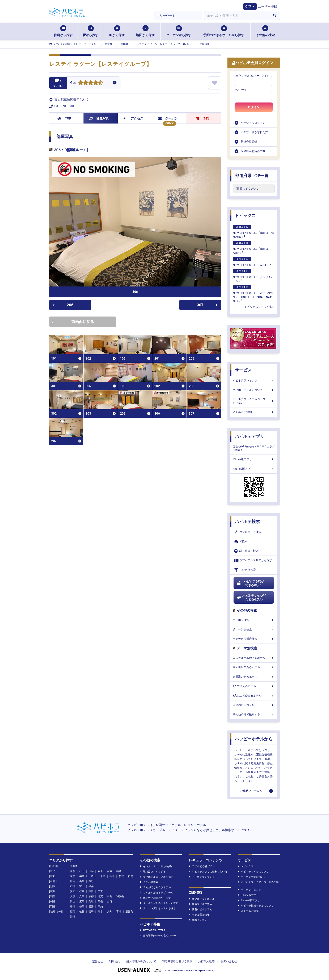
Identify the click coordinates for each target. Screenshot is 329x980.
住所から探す (63, 31)
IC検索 (241, 542)
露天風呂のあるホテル (254, 667)
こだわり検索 (245, 570)
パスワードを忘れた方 (254, 132)
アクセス (133, 118)
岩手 (100, 871)
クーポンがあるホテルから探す (159, 903)
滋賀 (100, 896)
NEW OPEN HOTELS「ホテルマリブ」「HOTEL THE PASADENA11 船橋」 (253, 294)
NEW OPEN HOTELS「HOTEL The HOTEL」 (253, 231)
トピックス (245, 215)
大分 (110, 912)
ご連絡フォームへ (251, 791)
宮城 (110, 871)
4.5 (73, 83)
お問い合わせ (229, 961)
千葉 (103, 876)
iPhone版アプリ (254, 459)
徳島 (82, 906)
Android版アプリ (254, 469)
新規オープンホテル (202, 899)
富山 (82, 886)
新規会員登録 (249, 142)
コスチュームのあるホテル (254, 658)
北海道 (74, 866)
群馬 (131, 876)
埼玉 (94, 876)
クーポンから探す (179, 31)
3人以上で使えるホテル (254, 696)
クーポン (168, 118)
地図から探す (145, 31)
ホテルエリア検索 (248, 532)
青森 (73, 871)
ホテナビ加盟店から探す (155, 898)
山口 (110, 901)
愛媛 (91, 906)
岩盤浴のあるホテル (254, 677)
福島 (119, 871)
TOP (64, 118)
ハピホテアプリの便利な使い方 (208, 872)
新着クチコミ (198, 920)
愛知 (73, 891)
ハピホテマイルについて (254, 390)
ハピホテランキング (254, 380)
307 (207, 305)
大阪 (73, 896)
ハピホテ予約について (252, 877)
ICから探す (117, 31)
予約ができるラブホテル (155, 887)
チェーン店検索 (254, 629)
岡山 (73, 901)
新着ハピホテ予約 (200, 909)
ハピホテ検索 (247, 522)
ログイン (254, 107)
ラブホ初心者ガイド (202, 866)
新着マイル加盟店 (200, 904)
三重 (100, 891)
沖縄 (73, 917)
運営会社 (98, 961)
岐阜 (82, 891)
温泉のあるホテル (254, 705)
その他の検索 (265, 31)
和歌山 (120, 896)
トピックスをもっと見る (259, 307)
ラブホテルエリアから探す (253, 560)
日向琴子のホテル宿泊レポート (159, 936)
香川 (73, 906)
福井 (91, 886)
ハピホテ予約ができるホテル (250, 583)
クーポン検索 (254, 620)
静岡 (91, 891)
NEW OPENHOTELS (152, 930)
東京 (73, 876)
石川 (73, 886)
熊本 (100, 912)
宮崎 (119, 912)
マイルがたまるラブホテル (157, 893)
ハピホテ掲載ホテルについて (256, 906)
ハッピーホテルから (254, 739)
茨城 (121, 876)
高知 (100, 906)
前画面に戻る (73, 322)
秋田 (82, 871)
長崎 (91, 912)
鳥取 (91, 901)
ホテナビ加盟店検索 (254, 639)
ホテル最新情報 (199, 915)
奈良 (110, 896)
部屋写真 (99, 118)
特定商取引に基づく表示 (177, 961)
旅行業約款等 (206, 961)
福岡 (73, 912)
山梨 (82, 881)
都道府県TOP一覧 (252, 176)
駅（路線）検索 (246, 551)
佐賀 (82, 912)
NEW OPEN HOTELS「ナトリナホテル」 (253, 276)
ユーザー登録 (268, 7)
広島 (82, 901)
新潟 (73, 881)
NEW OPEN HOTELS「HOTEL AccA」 (251, 247)
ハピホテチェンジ (249, 890)
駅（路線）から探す (153, 872)
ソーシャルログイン (253, 123)
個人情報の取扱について (141, 961)
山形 (91, 871)
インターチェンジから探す (157, 866)
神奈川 (83, 876)
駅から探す (91, 31)
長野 (91, 881)
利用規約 (115, 961)
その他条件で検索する (254, 714)
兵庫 (82, 896)
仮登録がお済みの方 (253, 151)
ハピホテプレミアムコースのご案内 (254, 401)
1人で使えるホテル (254, 686)
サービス (243, 370)
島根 (100, 901)
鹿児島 (129, 912)
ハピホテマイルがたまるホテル (251, 598)
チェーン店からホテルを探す (158, 908)
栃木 (112, 876)
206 (63, 305)
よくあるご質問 (254, 412)
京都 (91, 896)
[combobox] (237, 16)
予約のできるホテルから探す (224, 31)
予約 (202, 118)
